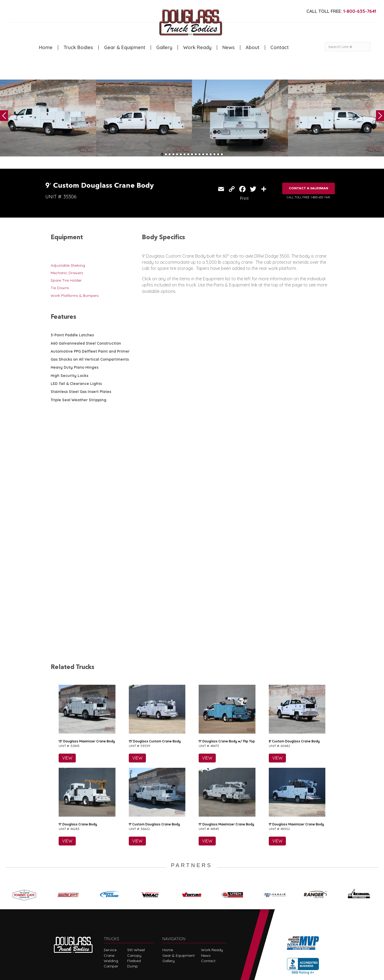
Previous (4, 116)
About (253, 48)
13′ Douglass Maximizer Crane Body (87, 695)
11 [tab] (199, 154)
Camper (111, 920)
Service (110, 904)
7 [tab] (185, 154)
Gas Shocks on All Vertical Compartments (90, 359)
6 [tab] (181, 154)
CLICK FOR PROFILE (303, 940)
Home (46, 48)
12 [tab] (203, 154)
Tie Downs (60, 288)
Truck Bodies (78, 48)
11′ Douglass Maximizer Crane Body (226, 778)
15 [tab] (214, 154)
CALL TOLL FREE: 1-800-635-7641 (308, 197)
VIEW (67, 712)
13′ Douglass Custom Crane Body (155, 695)
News (229, 48)
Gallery (164, 48)
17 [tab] (222, 154)
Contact (280, 48)
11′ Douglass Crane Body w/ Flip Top (227, 695)
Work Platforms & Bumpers (75, 296)
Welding (111, 915)
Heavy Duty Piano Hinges (75, 367)
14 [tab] (211, 154)
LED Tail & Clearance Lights (76, 384)
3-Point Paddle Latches (72, 335)
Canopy (134, 909)
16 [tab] (218, 154)
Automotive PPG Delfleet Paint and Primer (90, 351)
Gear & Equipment (125, 48)
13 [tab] (207, 154)
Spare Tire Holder (66, 280)
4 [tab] (173, 154)
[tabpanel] (48, 118)
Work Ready (197, 48)
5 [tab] (177, 154)
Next (380, 116)
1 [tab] (162, 154)
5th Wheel (136, 904)
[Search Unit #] (348, 47)
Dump (133, 920)
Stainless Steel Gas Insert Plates (81, 392)
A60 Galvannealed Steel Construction (86, 343)
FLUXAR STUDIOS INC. (186, 973)
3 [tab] (170, 154)
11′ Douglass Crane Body (78, 778)
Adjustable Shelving (68, 265)
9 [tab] (192, 154)
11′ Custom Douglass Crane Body (155, 778)
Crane (109, 909)
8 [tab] (188, 154)
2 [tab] (166, 154)
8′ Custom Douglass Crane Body (294, 695)
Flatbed (134, 915)
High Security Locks (69, 376)
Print (244, 198)
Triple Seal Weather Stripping (79, 400)
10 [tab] (196, 154)
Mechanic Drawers (67, 273)
